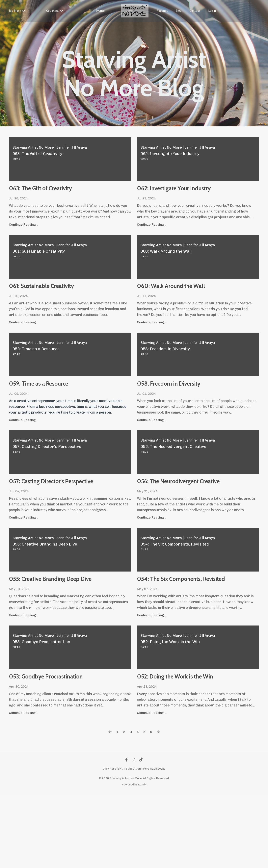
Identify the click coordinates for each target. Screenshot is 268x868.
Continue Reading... (24, 229)
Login (212, 11)
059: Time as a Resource (59, 407)
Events (100, 11)
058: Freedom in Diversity (191, 407)
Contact (195, 11)
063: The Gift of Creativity (62, 191)
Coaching (54, 11)
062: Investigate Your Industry (180, 196)
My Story (17, 11)
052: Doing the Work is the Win (192, 742)
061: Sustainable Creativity (64, 304)
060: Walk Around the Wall (193, 304)
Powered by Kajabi (134, 858)
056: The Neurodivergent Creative (188, 514)
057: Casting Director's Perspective (55, 514)
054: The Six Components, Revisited (192, 628)
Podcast (162, 11)
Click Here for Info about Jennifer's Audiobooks (134, 842)
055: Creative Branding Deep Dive (68, 628)
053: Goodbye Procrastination (40, 742)
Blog (179, 11)
